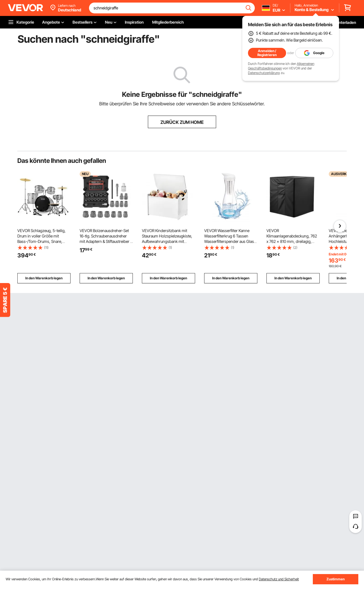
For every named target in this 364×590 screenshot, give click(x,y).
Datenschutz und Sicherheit (279, 579)
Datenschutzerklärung (264, 73)
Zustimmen (336, 579)
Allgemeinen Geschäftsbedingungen (281, 66)
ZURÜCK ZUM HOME (182, 122)
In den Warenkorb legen (44, 278)
